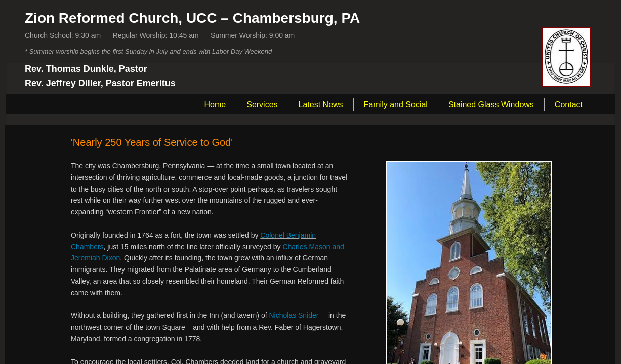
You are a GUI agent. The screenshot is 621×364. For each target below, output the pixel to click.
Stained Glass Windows (491, 104)
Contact (569, 104)
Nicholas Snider (294, 315)
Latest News (321, 104)
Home (215, 104)
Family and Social (396, 104)
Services (262, 104)
